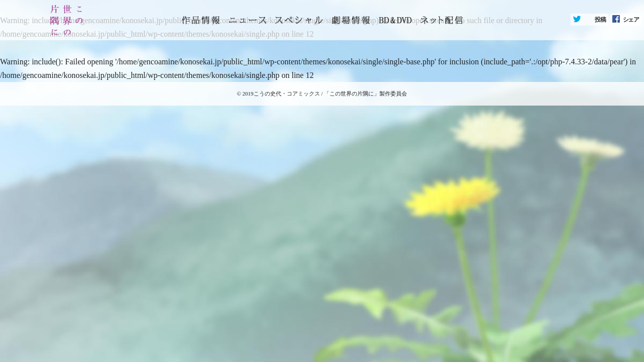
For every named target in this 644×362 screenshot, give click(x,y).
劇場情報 (351, 20)
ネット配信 (442, 20)
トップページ (201, 20)
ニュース (248, 20)
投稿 (600, 20)
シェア (631, 20)
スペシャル (299, 20)
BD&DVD (395, 20)
